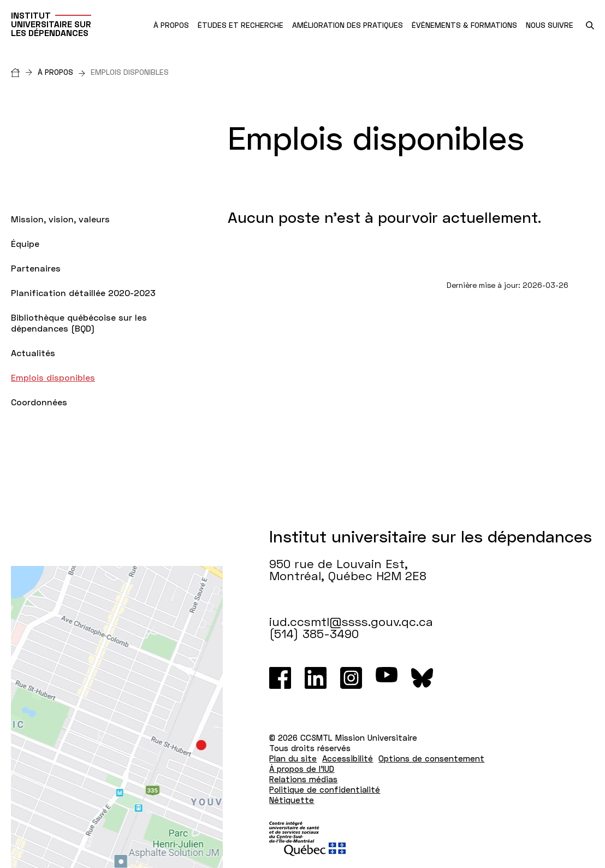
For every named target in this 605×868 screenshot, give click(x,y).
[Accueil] (24, 72)
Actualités (33, 353)
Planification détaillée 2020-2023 (83, 293)
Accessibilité (348, 758)
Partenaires (36, 268)
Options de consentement (431, 758)
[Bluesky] (422, 678)
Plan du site (293, 758)
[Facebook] (280, 678)
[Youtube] (387, 678)
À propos (61, 72)
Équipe (25, 243)
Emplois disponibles (53, 377)
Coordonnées (39, 402)
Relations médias (303, 779)
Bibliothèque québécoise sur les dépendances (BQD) (79, 323)
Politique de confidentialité (325, 789)
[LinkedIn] (316, 678)
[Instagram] (351, 678)
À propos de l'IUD (302, 769)
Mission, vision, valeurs (60, 219)
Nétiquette (292, 800)
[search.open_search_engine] (590, 25)
